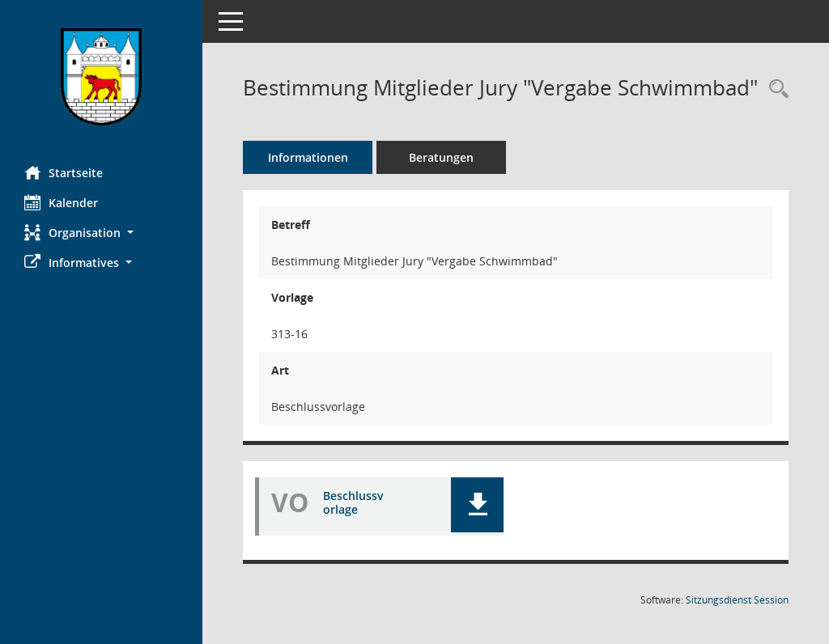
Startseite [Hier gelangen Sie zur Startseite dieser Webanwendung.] (64, 172)
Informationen (308, 157)
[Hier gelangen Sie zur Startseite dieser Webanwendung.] (101, 77)
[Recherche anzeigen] (775, 89)
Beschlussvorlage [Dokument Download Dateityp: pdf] (353, 502)
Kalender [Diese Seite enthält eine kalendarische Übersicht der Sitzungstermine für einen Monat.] (61, 202)
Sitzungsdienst (737, 600)
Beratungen (441, 157)
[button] (101, 233)
